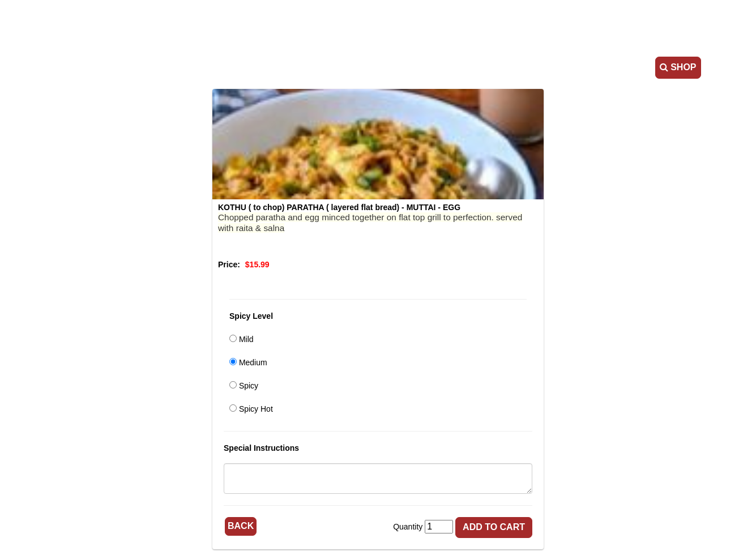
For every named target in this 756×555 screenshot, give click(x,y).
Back (241, 526)
